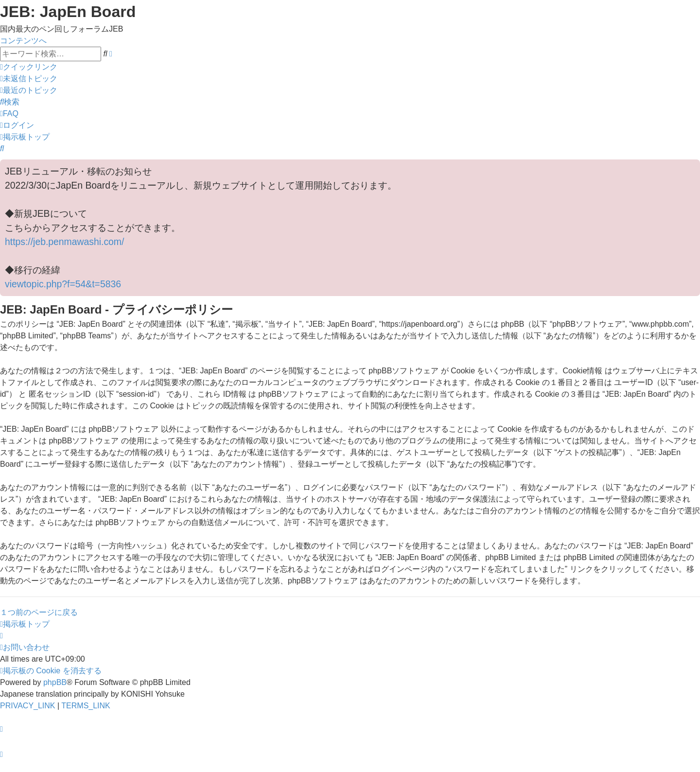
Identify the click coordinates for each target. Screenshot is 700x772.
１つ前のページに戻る (39, 612)
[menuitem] (29, 79)
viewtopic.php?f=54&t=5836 (63, 284)
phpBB (55, 682)
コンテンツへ (23, 41)
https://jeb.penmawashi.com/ (64, 242)
